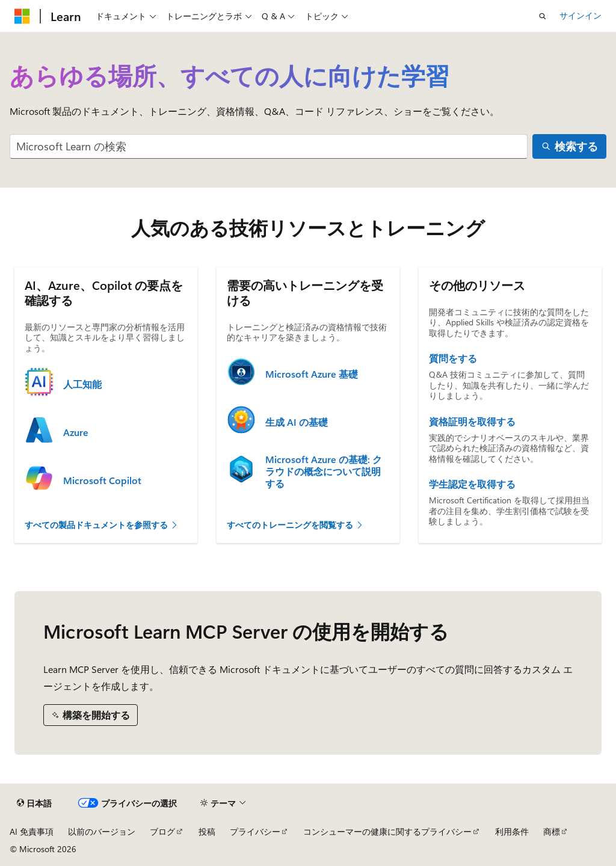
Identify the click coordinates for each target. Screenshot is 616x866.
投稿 (207, 831)
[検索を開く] (543, 16)
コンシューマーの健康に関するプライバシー (387, 831)
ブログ (162, 831)
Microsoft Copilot (102, 481)
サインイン (581, 15)
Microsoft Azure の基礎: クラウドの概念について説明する (324, 471)
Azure (76, 432)
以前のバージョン (102, 831)
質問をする (453, 358)
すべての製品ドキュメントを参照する (102, 525)
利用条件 (512, 831)
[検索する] (569, 146)
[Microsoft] (22, 16)
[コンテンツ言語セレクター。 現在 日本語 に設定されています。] (34, 803)
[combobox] (269, 146)
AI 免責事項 (32, 831)
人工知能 (82, 384)
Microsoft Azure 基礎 (312, 374)
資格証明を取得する (472, 422)
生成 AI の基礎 (297, 422)
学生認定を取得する (472, 484)
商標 (552, 831)
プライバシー (255, 831)
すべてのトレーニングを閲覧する (295, 525)
